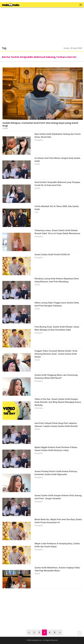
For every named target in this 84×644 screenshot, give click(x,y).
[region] (42, 25)
